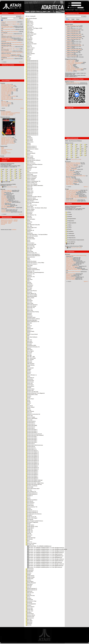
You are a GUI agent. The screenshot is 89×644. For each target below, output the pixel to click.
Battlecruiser (30, 192)
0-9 (2, 169)
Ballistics (29, 45)
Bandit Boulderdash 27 (32, 97)
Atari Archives (4, 152)
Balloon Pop (29, 49)
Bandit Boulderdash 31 (32, 103)
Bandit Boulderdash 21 (32, 89)
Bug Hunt (29, 586)
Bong (28, 400)
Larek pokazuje (5, 95)
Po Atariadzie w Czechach (7, 39)
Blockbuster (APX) (31, 345)
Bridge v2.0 (29, 531)
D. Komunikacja (70, 236)
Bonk (28, 404)
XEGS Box (68, 276)
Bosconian (29, 420)
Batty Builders (30, 201)
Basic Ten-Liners (30, 163)
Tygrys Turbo (69, 265)
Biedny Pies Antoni (31, 261)
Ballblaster (29, 40)
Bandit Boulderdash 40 (32, 115)
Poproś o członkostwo (80, 10)
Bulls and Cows (30, 595)
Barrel (28, 155)
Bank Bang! (29, 139)
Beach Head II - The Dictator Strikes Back (36, 208)
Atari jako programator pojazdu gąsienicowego (76, 255)
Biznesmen (29, 300)
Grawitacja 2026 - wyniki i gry (8, 47)
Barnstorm (29, 152)
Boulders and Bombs (32, 486)
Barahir (28, 145)
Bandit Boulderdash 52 (32, 132)
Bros (28, 541)
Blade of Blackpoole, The (32, 322)
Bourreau (29, 490)
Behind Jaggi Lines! (31, 228)
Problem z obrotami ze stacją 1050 (74, 49)
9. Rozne (68, 229)
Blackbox (29, 315)
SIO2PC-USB (69, 259)
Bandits (28, 136)
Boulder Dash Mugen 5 (32, 473)
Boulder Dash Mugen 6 (32, 475)
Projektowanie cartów (71, 263)
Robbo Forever (5, 199)
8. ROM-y (69, 227)
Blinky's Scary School (32, 334)
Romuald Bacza (70, 173)
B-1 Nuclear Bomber (31, 18)
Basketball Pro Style (31, 167)
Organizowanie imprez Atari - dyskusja (9, 220)
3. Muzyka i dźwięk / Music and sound (74, 62)
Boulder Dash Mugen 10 (32, 452)
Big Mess (29, 275)
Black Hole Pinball (31, 306)
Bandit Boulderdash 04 (32, 65)
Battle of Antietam (31, 178)
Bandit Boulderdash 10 (32, 73)
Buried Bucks (30, 614)
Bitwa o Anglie (30, 298)
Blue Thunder (30, 359)
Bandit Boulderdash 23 (32, 91)
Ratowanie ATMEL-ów (71, 262)
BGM (28, 258)
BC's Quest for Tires (31, 205)
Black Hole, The (30, 308)
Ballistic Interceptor (31, 44)
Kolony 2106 (4, 200)
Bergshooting (30, 237)
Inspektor (3, 211)
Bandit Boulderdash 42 (32, 118)
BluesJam (29, 362)
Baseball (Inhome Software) (33, 160)
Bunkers (28, 605)
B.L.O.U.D (29, 352)
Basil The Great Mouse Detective (9, 208)
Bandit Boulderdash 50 (32, 129)
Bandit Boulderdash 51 (32, 131)
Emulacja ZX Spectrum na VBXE (9, 96)
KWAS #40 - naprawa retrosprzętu (9, 22)
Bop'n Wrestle (30, 411)
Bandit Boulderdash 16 (32, 82)
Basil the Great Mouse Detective (34, 164)
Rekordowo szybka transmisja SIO (74, 34)
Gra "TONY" (69, 41)
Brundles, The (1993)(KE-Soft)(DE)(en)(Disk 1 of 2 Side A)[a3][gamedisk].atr (46, 551)
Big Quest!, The (30, 277)
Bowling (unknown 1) (32, 493)
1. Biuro (68, 212)
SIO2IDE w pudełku (70, 278)
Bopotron (29, 413)
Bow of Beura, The (31, 491)
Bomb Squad (30, 385)
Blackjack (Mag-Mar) (31, 320)
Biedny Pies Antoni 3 (31, 264)
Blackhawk (29, 316)
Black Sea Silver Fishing (32, 312)
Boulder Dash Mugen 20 (32, 468)
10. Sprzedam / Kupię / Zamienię (73, 70)
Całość (4, 187)
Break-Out (29, 510)
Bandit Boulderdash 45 (32, 122)
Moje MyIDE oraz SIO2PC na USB (74, 269)
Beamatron (29, 212)
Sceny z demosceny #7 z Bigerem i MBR (10, 24)
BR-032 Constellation (32, 500)
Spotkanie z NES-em (6, 38)
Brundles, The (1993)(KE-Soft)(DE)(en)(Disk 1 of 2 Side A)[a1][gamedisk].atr (46, 548)
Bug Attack (29, 584)
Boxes (28, 497)
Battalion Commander (32, 173)
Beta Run (29, 250)
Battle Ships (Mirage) (31, 184)
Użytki (73, 19)
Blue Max (29, 355)
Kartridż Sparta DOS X (6, 88)
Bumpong (29, 603)
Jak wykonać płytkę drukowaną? (73, 272)
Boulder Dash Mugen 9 (32, 479)
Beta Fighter (29, 249)
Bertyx (28, 242)
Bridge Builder (30, 525)
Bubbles (28, 580)
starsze (22, 108)
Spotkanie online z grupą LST (8, 27)
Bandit (28, 59)
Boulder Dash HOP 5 (31, 442)
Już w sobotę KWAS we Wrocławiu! (9, 40)
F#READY (68, 168)
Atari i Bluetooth (70, 258)
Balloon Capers (30, 48)
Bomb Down (29, 379)
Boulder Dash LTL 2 (31, 449)
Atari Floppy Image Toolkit (7, 26)
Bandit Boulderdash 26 (32, 96)
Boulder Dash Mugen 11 (32, 453)
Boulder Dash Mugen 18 (32, 463)
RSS (21, 18)
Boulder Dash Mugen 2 (32, 466)
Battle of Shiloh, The (31, 183)
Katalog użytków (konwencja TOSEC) (74, 246)
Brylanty (28, 573)
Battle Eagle (29, 174)
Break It (28, 508)
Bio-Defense (29, 285)
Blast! (28, 324)
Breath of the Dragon (31, 518)
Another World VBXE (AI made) (73, 26)
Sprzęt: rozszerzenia (71, 194)
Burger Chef (29, 611)
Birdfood (29, 289)
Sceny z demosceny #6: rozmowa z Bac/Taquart (12, 52)
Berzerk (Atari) (30, 243)
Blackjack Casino (31, 317)
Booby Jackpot (30, 407)
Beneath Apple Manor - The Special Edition (37, 235)
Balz (28, 56)
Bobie (28, 366)
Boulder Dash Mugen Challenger (34, 480)
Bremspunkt (29, 519)
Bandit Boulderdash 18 (32, 84)
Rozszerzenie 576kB (71, 274)
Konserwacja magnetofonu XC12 (9, 91)
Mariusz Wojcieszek (70, 171)
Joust (3, 195)
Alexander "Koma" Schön (72, 180)
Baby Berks (29, 21)
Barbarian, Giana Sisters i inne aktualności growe (12, 45)
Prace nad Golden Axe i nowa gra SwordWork (11, 42)
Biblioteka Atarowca (5, 117)
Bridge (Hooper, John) (32, 526)
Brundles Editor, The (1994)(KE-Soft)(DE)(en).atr (39, 546)
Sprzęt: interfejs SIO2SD (71, 201)
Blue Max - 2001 (30, 357)
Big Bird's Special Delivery (33, 270)
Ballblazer (29, 41)
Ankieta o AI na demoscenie (7, 59)
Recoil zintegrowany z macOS (8, 29)
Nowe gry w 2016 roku (6, 97)
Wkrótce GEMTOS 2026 (7, 51)
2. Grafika (69, 214)
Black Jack (29, 309)
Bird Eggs (29, 288)
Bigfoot (28, 278)
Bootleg (28, 410)
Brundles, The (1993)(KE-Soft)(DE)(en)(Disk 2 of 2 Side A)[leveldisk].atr (45, 562)
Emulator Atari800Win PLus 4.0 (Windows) (11, 113)
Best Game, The (30, 247)
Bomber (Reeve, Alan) (32, 395)
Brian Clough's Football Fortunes (34, 521)
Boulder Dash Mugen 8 (32, 477)
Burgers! (29, 612)
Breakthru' (29, 515)
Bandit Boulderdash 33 (32, 105)
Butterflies (29, 622)
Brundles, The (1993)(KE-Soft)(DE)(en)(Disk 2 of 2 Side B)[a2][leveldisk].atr (46, 564)
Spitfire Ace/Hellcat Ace (6, 202)
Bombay (28, 388)
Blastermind (29, 329)
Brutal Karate (30, 569)
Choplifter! (4, 194)
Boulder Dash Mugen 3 (32, 470)
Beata (28, 221)
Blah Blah (29, 323)
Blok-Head (29, 350)
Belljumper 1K (30, 230)
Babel (28, 20)
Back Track (29, 25)
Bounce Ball (29, 487)
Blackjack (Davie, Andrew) (33, 319)
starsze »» (21, 62)
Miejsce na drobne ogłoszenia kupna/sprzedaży (77, 198)
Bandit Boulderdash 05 (32, 66)
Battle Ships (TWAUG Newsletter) (34, 185)
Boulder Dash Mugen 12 (32, 455)
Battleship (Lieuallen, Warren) (33, 197)
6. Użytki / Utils (69, 66)
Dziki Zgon (68, 28)
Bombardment (30, 386)
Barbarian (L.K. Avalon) (32, 149)
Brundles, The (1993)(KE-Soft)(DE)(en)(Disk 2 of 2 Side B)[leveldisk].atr (45, 567)
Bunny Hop (29, 608)
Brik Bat (28, 533)
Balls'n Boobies (30, 54)
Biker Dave (29, 279)
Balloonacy (29, 51)
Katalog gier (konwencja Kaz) (7, 164)
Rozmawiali (68, 162)
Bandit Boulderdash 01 (32, 61)
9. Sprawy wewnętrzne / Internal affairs (75, 69)
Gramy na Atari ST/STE (71, 56)
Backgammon (30, 27)
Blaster (28, 327)
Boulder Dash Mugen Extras (33, 482)
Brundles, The (30, 545)
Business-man (30, 616)
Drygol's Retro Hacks (6, 153)
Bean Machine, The (31, 215)
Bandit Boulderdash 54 (32, 135)
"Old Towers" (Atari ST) (6, 190)
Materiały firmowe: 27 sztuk (7, 141)
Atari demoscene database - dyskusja (9, 221)
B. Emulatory (69, 231)
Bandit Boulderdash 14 (32, 79)
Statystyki (3, 224)
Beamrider (29, 214)
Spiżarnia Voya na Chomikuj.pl (8, 143)
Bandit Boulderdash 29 (32, 100)
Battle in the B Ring (31, 177)
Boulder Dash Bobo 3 (32, 431)
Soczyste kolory (70, 275)
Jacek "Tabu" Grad (70, 179)
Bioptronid (29, 286)
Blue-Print (29, 361)
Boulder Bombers (31, 421)
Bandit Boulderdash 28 (32, 98)
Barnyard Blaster (31, 153)
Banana (28, 58)
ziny (77, 157)
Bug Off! (28, 587)
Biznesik (29, 299)
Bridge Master (30, 528)
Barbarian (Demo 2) (31, 148)
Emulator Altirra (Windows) (7, 115)
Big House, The (30, 274)
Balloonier (29, 52)
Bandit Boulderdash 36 (32, 110)
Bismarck (29, 292)
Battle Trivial (29, 191)
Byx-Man (29, 625)
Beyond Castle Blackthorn (33, 254)
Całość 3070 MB (6, 182)
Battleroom (29, 194)
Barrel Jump (29, 156)
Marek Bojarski (69, 183)
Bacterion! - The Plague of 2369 (34, 28)
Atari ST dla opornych (6, 103)
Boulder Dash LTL (31, 448)
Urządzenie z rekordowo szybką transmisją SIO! (12, 36)
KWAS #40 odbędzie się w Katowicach (10, 32)
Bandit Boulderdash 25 (32, 94)
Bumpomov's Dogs (31, 601)
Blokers (28, 348)
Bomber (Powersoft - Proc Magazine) (35, 393)
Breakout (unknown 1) (32, 511)
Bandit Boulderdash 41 (32, 117)
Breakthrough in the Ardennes (34, 514)
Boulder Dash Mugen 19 (32, 465)
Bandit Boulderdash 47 (32, 125)
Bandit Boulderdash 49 (32, 128)
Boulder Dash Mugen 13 (32, 456)
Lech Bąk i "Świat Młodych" (72, 166)
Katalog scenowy (69, 143)
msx (82, 151)
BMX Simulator (30, 364)
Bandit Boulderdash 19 (32, 86)
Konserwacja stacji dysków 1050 (8, 90)
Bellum (28, 232)
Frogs (3, 192)
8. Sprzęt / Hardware (71, 68)
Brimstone (29, 535)
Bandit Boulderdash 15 (32, 80)
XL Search (4, 154)
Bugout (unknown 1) (31, 588)
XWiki (3, 148)
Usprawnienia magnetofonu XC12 (9, 89)
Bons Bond (29, 406)
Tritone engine (4, 105)
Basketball (29, 166)
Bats (28, 171)
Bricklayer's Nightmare (32, 522)
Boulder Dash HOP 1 (31, 437)
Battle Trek (29, 190)
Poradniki (3, 83)
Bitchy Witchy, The (31, 293)
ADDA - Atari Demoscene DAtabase (73, 141)
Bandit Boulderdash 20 (32, 87)
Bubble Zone (30, 579)
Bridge (28, 524)
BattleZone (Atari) (31, 198)
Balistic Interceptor (31, 34)
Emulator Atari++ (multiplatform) (8, 114)
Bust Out (29, 619)
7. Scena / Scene (70, 67)
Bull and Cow (30, 593)
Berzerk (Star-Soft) (31, 244)
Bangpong (29, 138)
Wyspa (3, 203)
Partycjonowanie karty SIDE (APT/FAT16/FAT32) (12, 99)
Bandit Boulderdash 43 (32, 120)
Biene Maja (29, 265)
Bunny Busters (30, 607)
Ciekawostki (69, 47)
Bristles (28, 536)
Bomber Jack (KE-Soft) (32, 392)
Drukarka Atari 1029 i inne (72, 52)
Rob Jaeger (69, 178)
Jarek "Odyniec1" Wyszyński (72, 182)
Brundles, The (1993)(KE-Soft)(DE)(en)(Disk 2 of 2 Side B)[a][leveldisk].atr (45, 566)
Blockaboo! (29, 343)
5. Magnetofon (70, 221)
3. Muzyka (69, 216)
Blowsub (29, 354)
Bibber (28, 260)
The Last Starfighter (6, 205)
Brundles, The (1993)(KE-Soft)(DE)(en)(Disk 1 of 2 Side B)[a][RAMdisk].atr (45, 556)
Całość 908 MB (70, 244)
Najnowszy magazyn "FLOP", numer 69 (10, 56)
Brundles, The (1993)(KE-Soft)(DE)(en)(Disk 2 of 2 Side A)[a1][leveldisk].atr (46, 559)
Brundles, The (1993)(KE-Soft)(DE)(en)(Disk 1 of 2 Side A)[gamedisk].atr (45, 554)
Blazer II (28, 330)
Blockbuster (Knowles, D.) (33, 347)
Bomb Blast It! (30, 378)
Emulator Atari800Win (6, 112)
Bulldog (28, 594)
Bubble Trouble (30, 577)
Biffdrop (28, 267)
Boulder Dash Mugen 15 (32, 459)
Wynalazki (68, 254)
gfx (86, 147)
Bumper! (29, 598)
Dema (78, 19)
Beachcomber (30, 211)
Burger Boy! (29, 609)
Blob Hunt (29, 341)
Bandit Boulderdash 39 (32, 114)
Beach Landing (30, 209)
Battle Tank (29, 188)
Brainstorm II (30, 504)
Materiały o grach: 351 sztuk (8, 142)
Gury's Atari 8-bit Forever (7, 150)
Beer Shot (29, 226)
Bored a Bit (29, 416)
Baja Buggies (30, 32)
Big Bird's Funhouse (31, 268)
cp (86, 145)
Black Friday (29, 303)
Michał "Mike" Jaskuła (71, 167)
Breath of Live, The (31, 517)
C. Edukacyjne (70, 233)
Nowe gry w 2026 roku (6, 84)
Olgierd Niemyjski (70, 184)
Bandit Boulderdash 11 (32, 75)
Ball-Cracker (29, 42)
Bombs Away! (30, 399)
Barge (28, 150)
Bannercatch (30, 142)
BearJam (29, 216)
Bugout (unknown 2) (31, 590)
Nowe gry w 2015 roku (6, 98)
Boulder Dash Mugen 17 (32, 462)
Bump (28, 597)
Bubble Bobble (30, 576)
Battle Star (29, 187)
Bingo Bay (29, 284)
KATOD (68, 170)
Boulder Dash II (30, 444)
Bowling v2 (29, 496)
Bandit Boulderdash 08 (32, 70)
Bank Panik (29, 141)
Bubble (28, 574)
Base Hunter (29, 157)
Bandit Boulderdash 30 (32, 101)
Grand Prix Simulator (6, 212)
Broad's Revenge (31, 538)
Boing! (28, 371)
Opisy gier (3, 189)
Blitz (28, 338)
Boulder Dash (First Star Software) (35, 435)
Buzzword (29, 623)
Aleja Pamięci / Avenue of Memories (74, 36)
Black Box (29, 302)
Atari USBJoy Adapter (71, 192)
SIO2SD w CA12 (70, 261)
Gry (69, 19)
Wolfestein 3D (69, 43)
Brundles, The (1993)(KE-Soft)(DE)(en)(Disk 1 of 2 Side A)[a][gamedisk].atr (45, 553)
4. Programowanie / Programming (73, 63)
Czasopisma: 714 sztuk (6, 138)
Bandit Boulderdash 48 (32, 127)
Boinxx (28, 373)
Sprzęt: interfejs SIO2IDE (72, 200)
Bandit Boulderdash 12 (32, 76)
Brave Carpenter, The (32, 507)
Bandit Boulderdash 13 (32, 77)
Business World (30, 615)
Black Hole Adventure (32, 305)
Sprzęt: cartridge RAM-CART (72, 197)
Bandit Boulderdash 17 (32, 83)
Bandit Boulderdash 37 (32, 111)
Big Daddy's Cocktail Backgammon (35, 272)
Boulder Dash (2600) (31, 425)
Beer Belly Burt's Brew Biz (33, 225)
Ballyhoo (29, 55)
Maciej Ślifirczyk (70, 181)
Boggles (28, 369)
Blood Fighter (30, 351)
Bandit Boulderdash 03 (32, 63)
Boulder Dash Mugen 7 (32, 476)
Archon (3, 204)
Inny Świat (4, 210)
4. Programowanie (71, 219)
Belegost (29, 229)
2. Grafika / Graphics (71, 61)
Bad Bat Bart (30, 30)
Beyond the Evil (30, 257)
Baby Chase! (30, 23)
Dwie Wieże (4, 207)
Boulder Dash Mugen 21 (32, 469)
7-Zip (12, 187)
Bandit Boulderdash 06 (32, 68)
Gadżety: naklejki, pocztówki (72, 196)
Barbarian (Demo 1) (31, 146)
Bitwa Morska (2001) (31, 296)
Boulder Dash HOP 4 (31, 441)
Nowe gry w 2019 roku (6, 93)
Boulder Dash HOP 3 (31, 439)
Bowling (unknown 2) (32, 494)
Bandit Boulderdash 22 (32, 90)
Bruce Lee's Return (31, 543)
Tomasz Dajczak (70, 165)
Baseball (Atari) (30, 159)
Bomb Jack (29, 383)
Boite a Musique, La (31, 375)
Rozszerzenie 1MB (70, 267)
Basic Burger (30, 162)
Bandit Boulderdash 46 (32, 124)
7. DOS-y (69, 225)
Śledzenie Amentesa (71, 174)
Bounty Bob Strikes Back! (33, 489)
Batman (28, 170)
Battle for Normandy (31, 176)
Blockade (29, 344)
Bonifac (28, 403)
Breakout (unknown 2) (32, 512)
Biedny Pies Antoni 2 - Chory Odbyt (35, 263)
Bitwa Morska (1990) (31, 295)
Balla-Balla (29, 38)
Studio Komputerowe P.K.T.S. (73, 32)
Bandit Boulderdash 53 (32, 134)
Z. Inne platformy (70, 242)
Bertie (28, 240)
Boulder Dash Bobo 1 (32, 430)
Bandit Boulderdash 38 (32, 112)
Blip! (28, 336)
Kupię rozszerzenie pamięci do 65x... (74, 45)
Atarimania (4, 151)
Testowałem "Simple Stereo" (72, 266)
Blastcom (29, 326)
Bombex (28, 396)
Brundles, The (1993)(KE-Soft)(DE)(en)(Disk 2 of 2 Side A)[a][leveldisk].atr (45, 561)
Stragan (67, 189)
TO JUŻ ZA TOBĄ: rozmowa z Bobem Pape (76, 176)
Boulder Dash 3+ (30, 427)
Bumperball (29, 600)
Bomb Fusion (30, 382)
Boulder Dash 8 (30, 428)
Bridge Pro (29, 529)
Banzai (28, 143)
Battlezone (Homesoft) (32, 200)
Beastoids (29, 218)
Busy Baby (29, 621)
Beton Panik (29, 251)
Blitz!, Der (29, 340)
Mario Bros (4, 197)
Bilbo (28, 281)
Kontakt (2, 156)
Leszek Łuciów (69, 175)
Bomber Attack (30, 389)
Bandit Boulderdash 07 (32, 69)
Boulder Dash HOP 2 (31, 438)
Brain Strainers (30, 503)
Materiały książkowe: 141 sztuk (8, 140)
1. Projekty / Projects (71, 60)
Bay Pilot (29, 204)
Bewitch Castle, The (31, 253)
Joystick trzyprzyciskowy (71, 268)
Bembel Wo (29, 233)
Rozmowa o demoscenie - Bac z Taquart (10, 49)
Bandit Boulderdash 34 (32, 107)
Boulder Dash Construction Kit (34, 434)
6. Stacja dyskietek (71, 223)
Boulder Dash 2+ (30, 424)
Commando (4, 196)
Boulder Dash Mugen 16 (32, 461)
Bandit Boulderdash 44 (32, 121)
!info (77, 149)
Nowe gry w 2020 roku (6, 92)
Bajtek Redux (4, 144)
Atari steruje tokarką (70, 279)
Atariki (3, 147)
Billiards (28, 282)
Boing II (28, 372)
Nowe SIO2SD (69, 260)
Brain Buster (29, 501)
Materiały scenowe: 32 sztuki (8, 139)
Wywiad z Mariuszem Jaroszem (73, 163)
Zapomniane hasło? (70, 10)
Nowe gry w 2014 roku (6, 104)
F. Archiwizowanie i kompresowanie (75, 240)
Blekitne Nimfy (30, 331)
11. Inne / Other (69, 71)
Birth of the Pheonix (31, 291)
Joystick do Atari (70, 264)
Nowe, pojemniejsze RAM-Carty (73, 190)
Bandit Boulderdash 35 (32, 108)
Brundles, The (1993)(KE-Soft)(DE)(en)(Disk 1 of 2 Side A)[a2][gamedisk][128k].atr (47, 549)
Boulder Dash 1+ (30, 423)
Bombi (28, 397)
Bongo (28, 402)
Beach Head (29, 207)
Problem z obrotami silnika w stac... (74, 39)
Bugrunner (29, 591)
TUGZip (15, 187)
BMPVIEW (4, 102)
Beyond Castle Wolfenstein (33, 256)
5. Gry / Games (69, 65)
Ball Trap (29, 37)
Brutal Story (29, 572)
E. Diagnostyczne (71, 238)
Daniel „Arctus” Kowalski (71, 169)
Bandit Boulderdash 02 (32, 62)
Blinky (28, 333)
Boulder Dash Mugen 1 (32, 451)
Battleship (29, 195)
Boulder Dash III (30, 446)
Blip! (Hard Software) (31, 337)
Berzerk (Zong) (30, 246)
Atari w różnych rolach (71, 277)
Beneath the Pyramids (32, 236)
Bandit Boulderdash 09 (32, 72)
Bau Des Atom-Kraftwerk (32, 202)
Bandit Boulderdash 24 (32, 93)
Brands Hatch (30, 505)
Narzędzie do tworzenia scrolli (8, 86)
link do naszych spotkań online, (73, 83)
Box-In (28, 498)
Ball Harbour (29, 35)
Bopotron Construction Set (33, 414)
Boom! (28, 409)
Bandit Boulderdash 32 (32, 104)
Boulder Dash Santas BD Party (34, 484)
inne (12, 180)
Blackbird (29, 313)
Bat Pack (29, 169)
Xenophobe (4, 198)
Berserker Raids (30, 239)
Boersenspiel (30, 368)
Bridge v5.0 (29, 532)
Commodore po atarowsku (7, 34)
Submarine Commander (7, 191)
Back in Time (30, 24)
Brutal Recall (30, 570)
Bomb (28, 376)
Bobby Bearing (30, 365)
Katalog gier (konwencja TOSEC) (8, 184)
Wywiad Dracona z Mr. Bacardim (73, 164)
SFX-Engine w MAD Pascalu (8, 85)
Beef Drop (29, 222)
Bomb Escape (30, 380)
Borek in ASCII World (31, 418)
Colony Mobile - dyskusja (6, 222)
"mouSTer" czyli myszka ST (72, 191)
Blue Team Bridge (31, 358)
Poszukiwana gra (70, 54)
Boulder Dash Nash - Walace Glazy (35, 483)
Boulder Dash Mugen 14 (32, 458)
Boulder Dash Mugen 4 (32, 472)
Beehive (28, 223)
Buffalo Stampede (31, 583)
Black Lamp (29, 310)
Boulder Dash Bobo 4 (32, 432)
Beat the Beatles (30, 219)
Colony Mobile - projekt (6, 223)
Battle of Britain (30, 180)
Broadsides (29, 539)
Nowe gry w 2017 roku (6, 94)
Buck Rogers (30, 581)
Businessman (30, 618)
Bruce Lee (29, 542)
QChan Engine (5, 106)
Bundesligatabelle (31, 604)
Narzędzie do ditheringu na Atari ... (74, 30)
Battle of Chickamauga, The (33, 181)
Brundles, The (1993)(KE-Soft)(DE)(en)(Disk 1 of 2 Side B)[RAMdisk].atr (45, 557)
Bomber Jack (30, 390)
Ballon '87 (29, 47)
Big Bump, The (30, 271)
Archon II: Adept (5, 201)
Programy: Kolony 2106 (71, 193)
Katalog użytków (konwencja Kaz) (73, 206)
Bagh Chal (29, 31)
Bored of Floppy (30, 417)
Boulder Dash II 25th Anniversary (34, 445)
